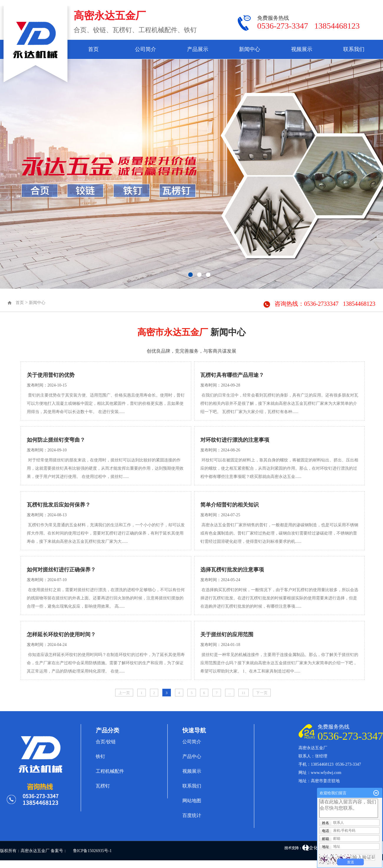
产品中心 (192, 756)
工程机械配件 (110, 771)
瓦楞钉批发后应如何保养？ (59, 505)
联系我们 (354, 49)
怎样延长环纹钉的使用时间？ (61, 634)
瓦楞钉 (103, 786)
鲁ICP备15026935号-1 (92, 851)
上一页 (124, 693)
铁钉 (100, 756)
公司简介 (146, 49)
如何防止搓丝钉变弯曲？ (56, 440)
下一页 (262, 693)
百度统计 (192, 815)
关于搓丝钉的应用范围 (227, 634)
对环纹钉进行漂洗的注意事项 (235, 440)
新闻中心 (250, 49)
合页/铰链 (106, 742)
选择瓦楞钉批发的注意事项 (232, 570)
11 (243, 693)
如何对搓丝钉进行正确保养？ (61, 570)
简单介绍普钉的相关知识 (230, 505)
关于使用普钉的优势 (51, 375)
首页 (93, 49)
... (230, 693)
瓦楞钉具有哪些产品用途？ (232, 375)
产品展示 (198, 49)
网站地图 (192, 801)
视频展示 (302, 49)
